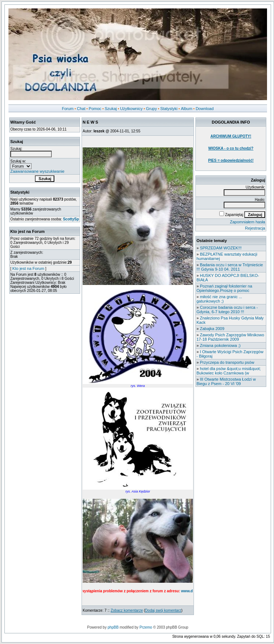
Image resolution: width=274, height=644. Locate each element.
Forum (68, 109)
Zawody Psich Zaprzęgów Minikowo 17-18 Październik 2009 (230, 337)
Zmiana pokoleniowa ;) (220, 345)
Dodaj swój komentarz (163, 610)
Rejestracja (255, 228)
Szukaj (111, 109)
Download (205, 109)
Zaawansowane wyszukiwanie (37, 171)
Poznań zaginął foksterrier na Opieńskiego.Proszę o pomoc (224, 288)
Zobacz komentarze (127, 610)
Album (186, 109)
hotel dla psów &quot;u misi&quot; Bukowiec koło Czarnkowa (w (229, 371)
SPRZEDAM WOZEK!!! (221, 248)
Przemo (146, 627)
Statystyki (169, 109)
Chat (81, 109)
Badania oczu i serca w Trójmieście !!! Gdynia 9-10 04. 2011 (230, 267)
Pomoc (95, 109)
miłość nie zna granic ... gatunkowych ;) (219, 299)
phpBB (113, 627)
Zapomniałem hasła (248, 222)
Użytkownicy (131, 109)
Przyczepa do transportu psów (227, 362)
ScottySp (71, 219)
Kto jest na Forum (28, 268)
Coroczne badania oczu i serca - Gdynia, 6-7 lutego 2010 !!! (227, 310)
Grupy (151, 109)
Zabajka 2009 (212, 329)
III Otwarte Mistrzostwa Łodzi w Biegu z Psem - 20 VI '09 (226, 381)
